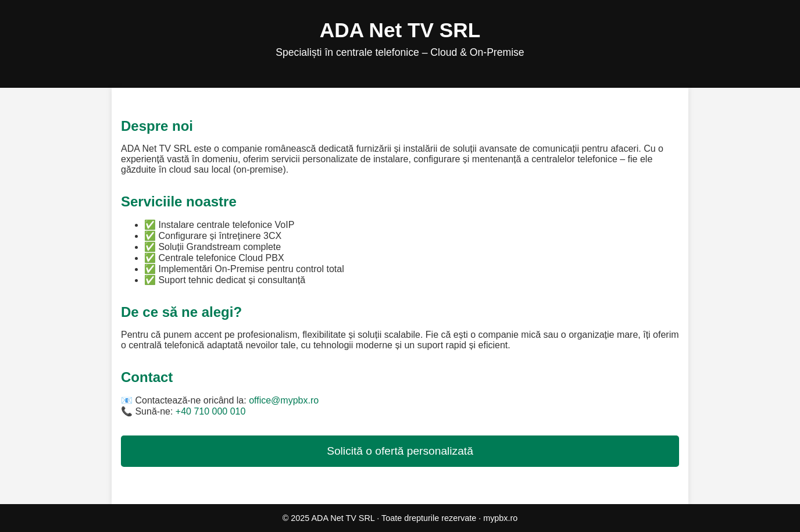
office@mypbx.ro (284, 400)
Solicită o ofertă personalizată (400, 451)
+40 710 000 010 (211, 411)
